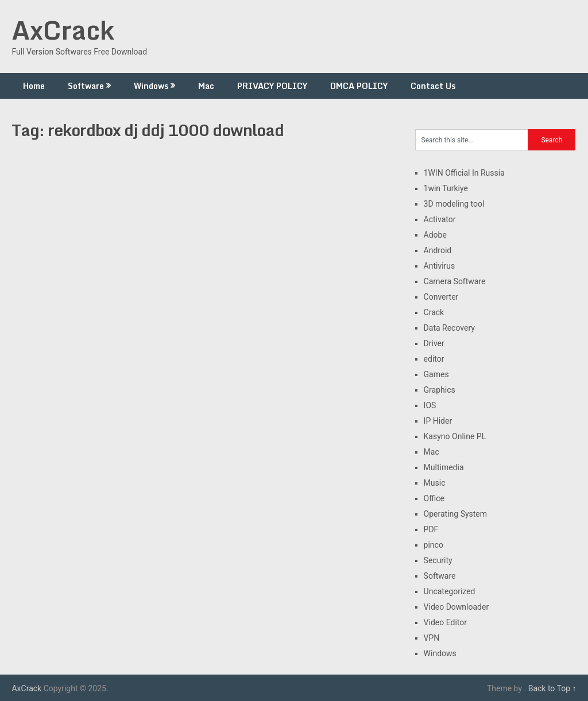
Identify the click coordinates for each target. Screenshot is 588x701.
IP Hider (438, 421)
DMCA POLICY (359, 86)
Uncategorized (450, 591)
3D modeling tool (454, 204)
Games (436, 374)
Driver (434, 343)
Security (438, 560)
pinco (434, 545)
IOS (430, 405)
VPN (432, 638)
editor (434, 359)
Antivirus (440, 266)
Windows (151, 86)
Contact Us (433, 86)
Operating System (456, 514)
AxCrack (63, 30)
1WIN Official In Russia (464, 173)
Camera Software (455, 281)
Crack (434, 312)
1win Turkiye (446, 188)
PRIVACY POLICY (272, 86)
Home (34, 86)
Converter (441, 297)
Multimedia (444, 467)
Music (435, 483)
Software (86, 86)
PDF (431, 529)
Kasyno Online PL (455, 436)
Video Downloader (457, 607)
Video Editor (445, 622)
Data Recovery (449, 328)
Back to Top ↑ (552, 688)
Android (438, 250)
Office (434, 498)
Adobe (435, 235)
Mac (206, 86)
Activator (440, 219)
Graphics (440, 390)
